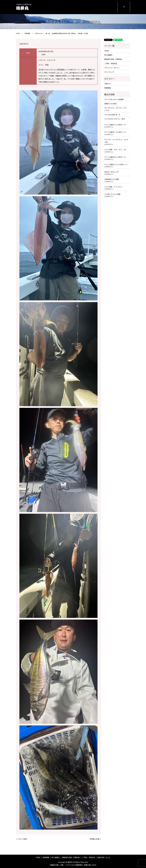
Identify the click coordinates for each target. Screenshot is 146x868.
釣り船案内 (70, 7)
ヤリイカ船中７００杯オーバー (116, 125)
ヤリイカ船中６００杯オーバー (116, 157)
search (124, 7)
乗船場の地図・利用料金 (82, 7)
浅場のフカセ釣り (111, 104)
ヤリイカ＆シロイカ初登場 (114, 99)
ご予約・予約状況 (96, 7)
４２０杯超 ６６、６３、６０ (116, 150)
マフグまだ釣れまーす (112, 115)
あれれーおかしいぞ (112, 172)
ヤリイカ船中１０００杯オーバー (116, 164)
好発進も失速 (94, 839)
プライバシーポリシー (112, 68)
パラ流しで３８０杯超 (112, 194)
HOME (53, 7)
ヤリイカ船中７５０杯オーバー (116, 132)
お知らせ (108, 84)
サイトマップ (109, 72)
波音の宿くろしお (110, 7)
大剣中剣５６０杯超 (112, 179)
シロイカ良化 (22, 839)
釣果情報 (61, 7)
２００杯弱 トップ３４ (113, 187)
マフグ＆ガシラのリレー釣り (115, 119)
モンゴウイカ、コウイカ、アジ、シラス (116, 109)
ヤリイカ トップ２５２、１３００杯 (116, 141)
